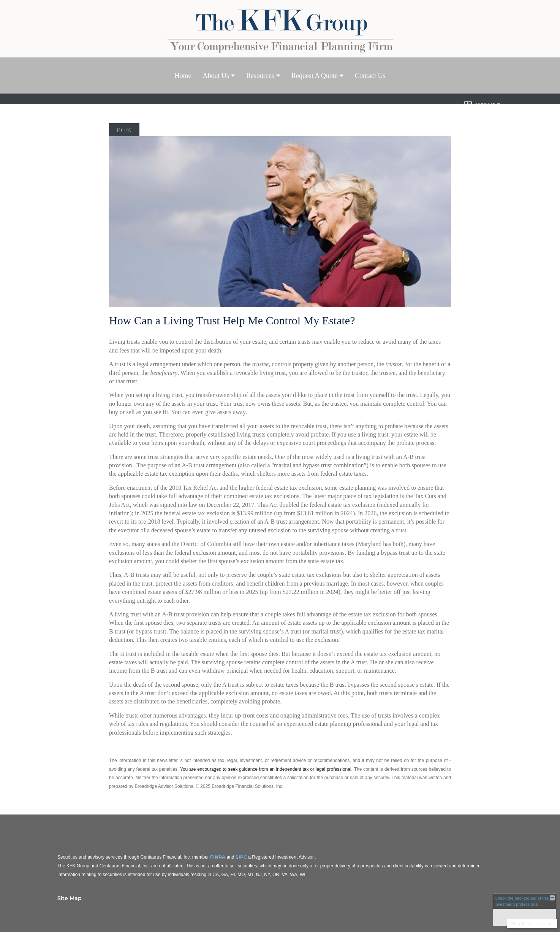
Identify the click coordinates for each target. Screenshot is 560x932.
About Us (216, 76)
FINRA (218, 857)
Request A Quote (315, 76)
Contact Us (370, 76)
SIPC (241, 857)
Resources (260, 76)
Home (183, 76)
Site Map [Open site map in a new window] (70, 898)
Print (124, 130)
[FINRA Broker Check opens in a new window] (524, 909)
